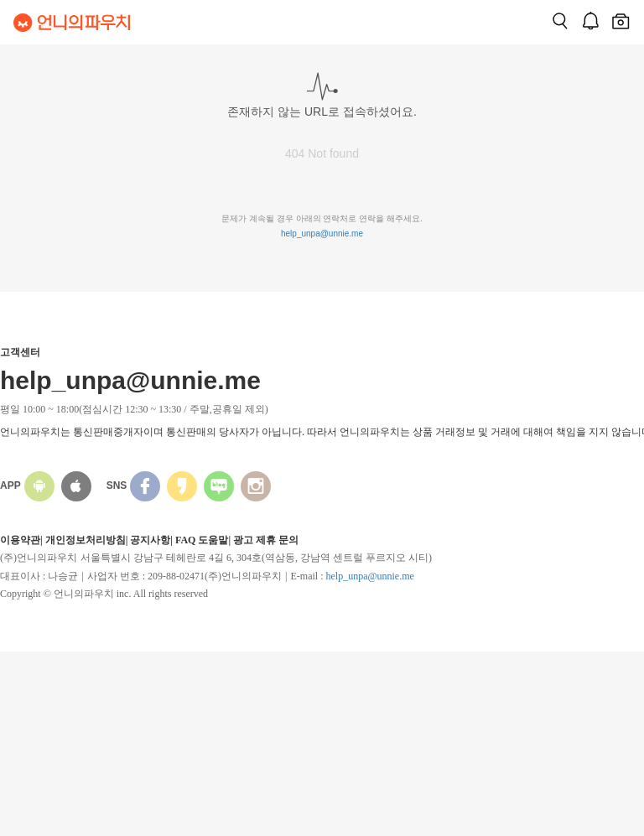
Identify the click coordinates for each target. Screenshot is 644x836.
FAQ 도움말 (202, 540)
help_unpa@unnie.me (322, 234)
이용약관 (20, 540)
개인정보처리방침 (86, 540)
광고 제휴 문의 (266, 540)
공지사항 (150, 540)
